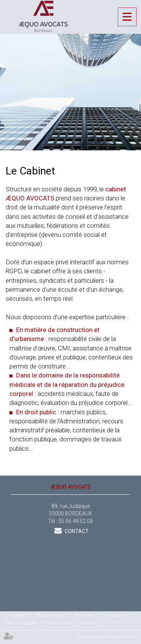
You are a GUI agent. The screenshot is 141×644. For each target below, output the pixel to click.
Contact (76, 531)
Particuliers (85, 616)
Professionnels (50, 616)
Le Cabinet (16, 616)
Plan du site (59, 623)
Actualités (115, 616)
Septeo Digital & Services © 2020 (106, 637)
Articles (88, 623)
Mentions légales (21, 623)
